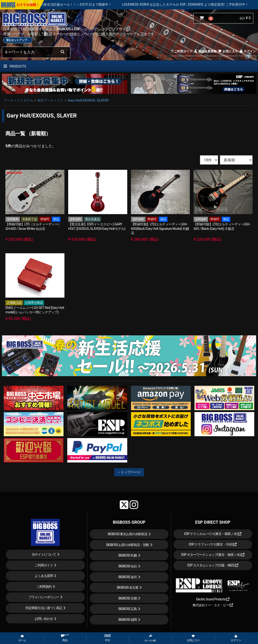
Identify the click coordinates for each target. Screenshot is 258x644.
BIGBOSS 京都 (128, 598)
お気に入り (228, 51)
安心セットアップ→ (18, 40)
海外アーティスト (50, 100)
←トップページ (129, 472)
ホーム (22, 638)
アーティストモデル (19, 100)
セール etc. (150, 638)
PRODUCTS (15, 66)
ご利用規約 (44, 587)
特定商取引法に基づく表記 (44, 608)
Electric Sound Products (213, 599)
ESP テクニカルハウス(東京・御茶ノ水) (213, 534)
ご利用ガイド (182, 51)
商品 (65, 638)
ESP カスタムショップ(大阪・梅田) (213, 565)
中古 (108, 638)
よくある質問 (44, 576)
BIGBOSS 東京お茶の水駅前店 (128, 534)
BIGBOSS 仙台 (128, 566)
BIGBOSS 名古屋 (128, 587)
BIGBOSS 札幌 (128, 555)
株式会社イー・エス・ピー (213, 605)
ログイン (248, 51)
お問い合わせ (44, 619)
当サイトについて (44, 554)
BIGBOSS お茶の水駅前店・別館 (128, 545)
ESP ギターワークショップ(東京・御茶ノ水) (213, 555)
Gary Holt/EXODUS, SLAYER (88, 100)
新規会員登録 (205, 51)
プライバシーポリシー (44, 597)
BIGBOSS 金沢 (128, 577)
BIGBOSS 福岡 (128, 620)
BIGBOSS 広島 (128, 609)
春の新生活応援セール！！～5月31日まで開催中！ (87, 4)
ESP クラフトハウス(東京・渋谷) (213, 544)
